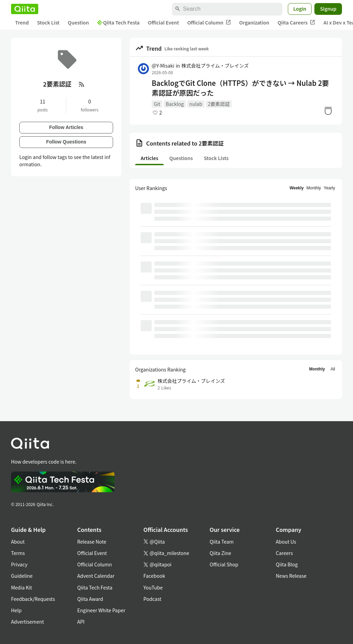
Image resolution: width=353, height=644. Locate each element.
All (333, 369)
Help (16, 610)
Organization (254, 22)
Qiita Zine (220, 553)
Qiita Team (222, 542)
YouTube (153, 587)
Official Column (209, 23)
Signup (328, 9)
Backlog (175, 104)
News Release (291, 576)
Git (157, 104)
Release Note (92, 542)
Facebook (154, 576)
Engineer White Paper (101, 610)
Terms (18, 553)
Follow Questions (66, 142)
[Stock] (328, 111)
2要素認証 (219, 104)
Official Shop (224, 564)
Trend (22, 22)
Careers (284, 553)
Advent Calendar (96, 576)
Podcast (152, 599)
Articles (149, 158)
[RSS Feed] (82, 84)
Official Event (163, 22)
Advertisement (28, 622)
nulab (196, 104)
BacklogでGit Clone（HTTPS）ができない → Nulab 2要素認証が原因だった (240, 88)
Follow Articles (66, 127)
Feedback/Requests (33, 599)
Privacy (19, 564)
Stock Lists (216, 158)
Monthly (314, 188)
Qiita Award (90, 599)
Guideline (22, 576)
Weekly (297, 188)
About (18, 542)
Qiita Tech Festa (118, 22)
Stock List (48, 22)
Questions (181, 158)
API (81, 622)
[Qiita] (25, 9)
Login (300, 9)
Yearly (329, 188)
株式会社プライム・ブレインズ (215, 66)
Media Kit (22, 587)
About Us (286, 542)
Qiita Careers (296, 23)
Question (78, 22)
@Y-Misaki (163, 66)
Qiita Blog (287, 564)
